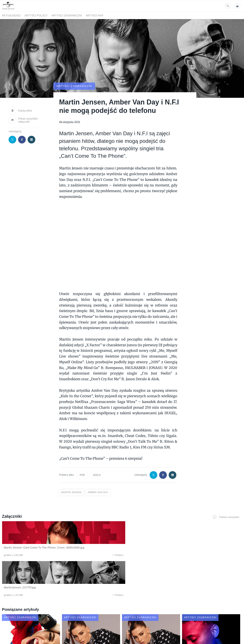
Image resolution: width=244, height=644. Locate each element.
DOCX (97, 465)
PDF (82, 465)
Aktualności (11, 15)
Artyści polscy (36, 15)
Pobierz (52, 545)
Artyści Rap (94, 15)
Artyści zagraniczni (67, 15)
